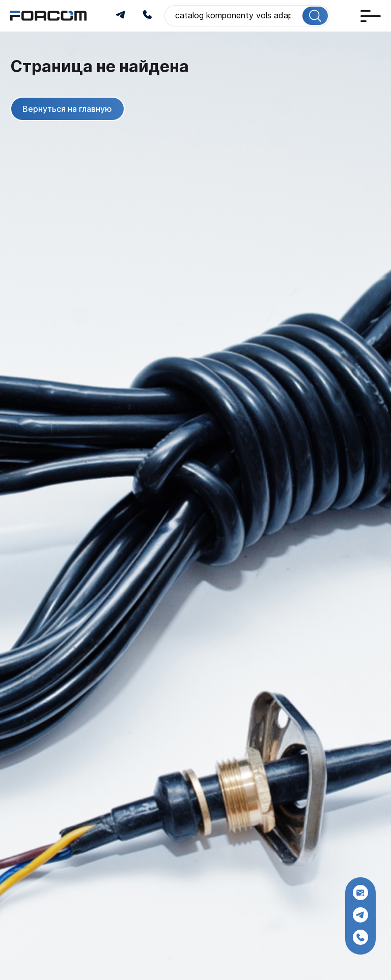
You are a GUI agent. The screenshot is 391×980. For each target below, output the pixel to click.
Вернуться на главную (67, 109)
